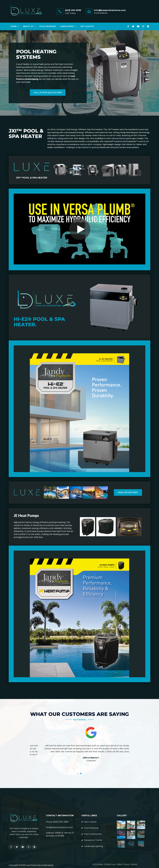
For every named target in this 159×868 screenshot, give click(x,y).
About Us (29, 26)
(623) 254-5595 (73, 10)
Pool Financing (48, 26)
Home (15, 26)
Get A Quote (87, 26)
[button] (78, 773)
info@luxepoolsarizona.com (110, 10)
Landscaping (68, 26)
